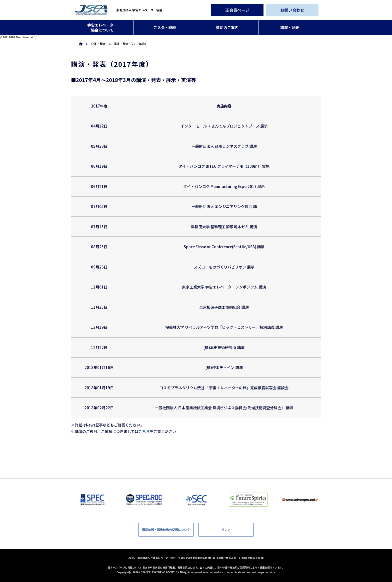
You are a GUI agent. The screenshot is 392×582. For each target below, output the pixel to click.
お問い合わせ (292, 10)
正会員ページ (237, 10)
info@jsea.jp (256, 558)
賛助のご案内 (227, 27)
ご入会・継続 (165, 27)
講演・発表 (290, 27)
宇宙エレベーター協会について (102, 27)
